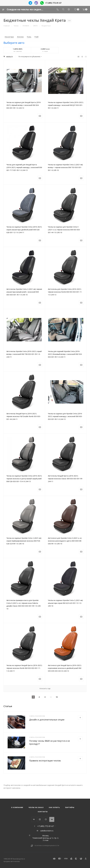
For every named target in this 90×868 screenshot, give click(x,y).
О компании (17, 807)
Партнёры (70, 807)
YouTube (46, 819)
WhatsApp (52, 819)
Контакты (43, 812)
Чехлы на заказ (36, 807)
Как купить (54, 807)
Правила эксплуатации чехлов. (45, 761)
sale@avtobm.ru (47, 831)
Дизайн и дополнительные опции (47, 720)
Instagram (40, 819)
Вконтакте (34, 819)
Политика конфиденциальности (47, 846)
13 (57, 697)
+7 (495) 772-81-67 (53, 3)
